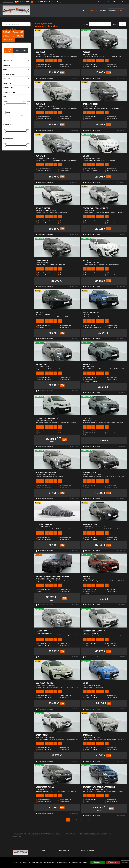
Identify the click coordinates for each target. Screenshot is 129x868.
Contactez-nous (8, 2)
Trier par (85, 24)
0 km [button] (16, 51)
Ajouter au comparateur (46, 78)
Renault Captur (8, 40)
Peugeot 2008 (18, 32)
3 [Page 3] (76, 819)
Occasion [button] (24, 51)
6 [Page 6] (89, 819)
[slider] (5, 104)
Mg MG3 (20, 36)
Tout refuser (113, 862)
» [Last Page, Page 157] (101, 819)
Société (103, 10)
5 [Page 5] (85, 819)
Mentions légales (64, 851)
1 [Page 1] (68, 819)
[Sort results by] (100, 24)
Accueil (82, 10)
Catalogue (93, 10)
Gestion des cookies (87, 851)
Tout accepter (98, 862)
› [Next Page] (97, 819)
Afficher (116, 24)
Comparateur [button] (115, 10)
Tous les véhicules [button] (8, 51)
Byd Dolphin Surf (9, 36)
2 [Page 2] (72, 819)
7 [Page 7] (93, 819)
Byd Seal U (7, 32)
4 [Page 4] (81, 819)
